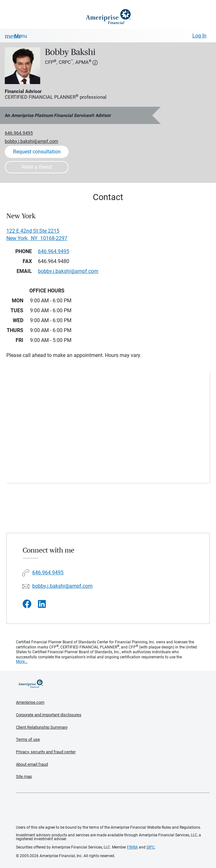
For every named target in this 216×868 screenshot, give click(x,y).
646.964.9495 (19, 133)
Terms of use (28, 739)
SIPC (151, 847)
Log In (199, 36)
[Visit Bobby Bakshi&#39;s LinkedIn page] (42, 604)
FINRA (132, 847)
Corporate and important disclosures (49, 715)
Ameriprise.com (30, 702)
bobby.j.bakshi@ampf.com (31, 141)
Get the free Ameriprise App (113, 809)
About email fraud (32, 764)
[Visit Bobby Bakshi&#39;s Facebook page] (27, 604)
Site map (24, 776)
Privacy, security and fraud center (46, 752)
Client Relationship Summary (42, 727)
